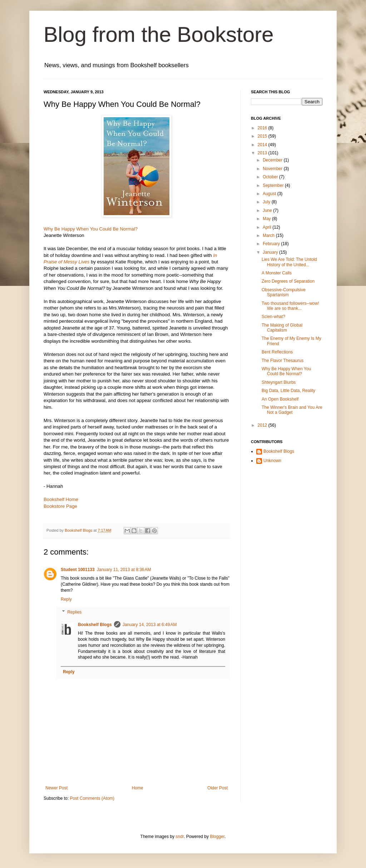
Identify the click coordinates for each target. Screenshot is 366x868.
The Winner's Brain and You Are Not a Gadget (292, 410)
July (267, 202)
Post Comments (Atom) (92, 798)
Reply (66, 599)
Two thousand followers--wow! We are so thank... (290, 306)
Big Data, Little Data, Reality (288, 391)
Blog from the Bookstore (159, 34)
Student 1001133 (78, 570)
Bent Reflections (277, 352)
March (269, 235)
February (272, 244)
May (267, 219)
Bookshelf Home (61, 499)
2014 (263, 145)
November (273, 169)
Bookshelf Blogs (95, 625)
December (273, 160)
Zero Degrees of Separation (288, 281)
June (268, 210)
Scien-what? (273, 317)
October (271, 177)
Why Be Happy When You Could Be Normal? (91, 229)
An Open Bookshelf (280, 399)
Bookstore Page (60, 506)
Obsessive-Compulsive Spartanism (284, 292)
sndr (180, 837)
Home (138, 788)
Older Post (217, 788)
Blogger (217, 837)
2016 (263, 128)
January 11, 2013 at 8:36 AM (124, 570)
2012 (263, 425)
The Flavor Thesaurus (283, 361)
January (271, 252)
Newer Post (56, 788)
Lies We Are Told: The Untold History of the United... (289, 262)
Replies (74, 612)
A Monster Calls (277, 273)
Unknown (272, 461)
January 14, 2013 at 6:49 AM (150, 625)
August (270, 194)
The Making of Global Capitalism (282, 328)
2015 (263, 136)
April (268, 227)
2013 (263, 153)
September (274, 185)
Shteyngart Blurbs (279, 382)
